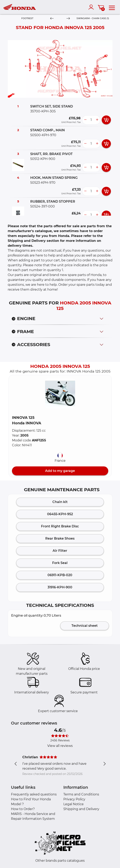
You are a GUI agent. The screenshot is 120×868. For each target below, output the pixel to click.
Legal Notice (74, 804)
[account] (92, 7)
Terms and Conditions (81, 794)
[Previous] (52, 19)
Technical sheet (85, 626)
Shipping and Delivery (81, 809)
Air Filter (60, 551)
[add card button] (106, 120)
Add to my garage (60, 471)
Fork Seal (60, 563)
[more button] (97, 120)
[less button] (85, 120)
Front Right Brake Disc (60, 526)
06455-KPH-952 (60, 514)
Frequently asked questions (34, 794)
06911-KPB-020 (60, 575)
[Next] (68, 19)
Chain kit (60, 502)
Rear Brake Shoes (60, 538)
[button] (60, 393)
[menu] (112, 7)
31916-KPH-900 (60, 587)
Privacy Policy (74, 799)
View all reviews (60, 746)
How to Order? (23, 809)
